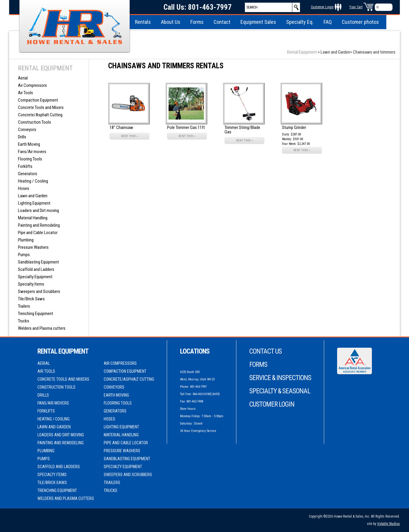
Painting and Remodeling (39, 225)
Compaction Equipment (38, 100)
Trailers (24, 306)
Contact (222, 22)
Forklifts (25, 166)
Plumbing (26, 240)
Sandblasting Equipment (38, 262)
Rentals (143, 22)
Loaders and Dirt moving (38, 211)
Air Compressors (32, 85)
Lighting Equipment (34, 203)
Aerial (23, 78)
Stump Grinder (294, 127)
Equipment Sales (258, 22)
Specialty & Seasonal (280, 391)
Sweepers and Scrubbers (39, 291)
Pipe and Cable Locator (38, 233)
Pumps (24, 255)
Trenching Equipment (36, 314)
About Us (171, 22)
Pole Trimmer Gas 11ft (186, 127)
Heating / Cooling (33, 181)
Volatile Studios (389, 524)
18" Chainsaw (121, 127)
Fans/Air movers (32, 152)
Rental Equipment (302, 52)
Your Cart (356, 7)
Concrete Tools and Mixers (41, 107)
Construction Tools (34, 122)
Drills (22, 137)
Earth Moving (29, 144)
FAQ (328, 22)
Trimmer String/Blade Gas (242, 130)
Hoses (24, 188)
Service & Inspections (280, 378)
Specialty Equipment (35, 277)
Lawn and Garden (33, 196)
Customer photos (360, 22)
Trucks (24, 321)
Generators (28, 174)
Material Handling (33, 218)
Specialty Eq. (300, 22)
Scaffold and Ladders (36, 269)
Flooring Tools (30, 159)
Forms (197, 22)
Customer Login (322, 7)
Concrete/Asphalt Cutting (40, 115)
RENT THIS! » (130, 136)
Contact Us (265, 351)
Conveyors (27, 130)
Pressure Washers (33, 247)
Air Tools (25, 93)
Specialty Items (31, 284)
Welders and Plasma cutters (42, 328)
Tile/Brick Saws (31, 299)
